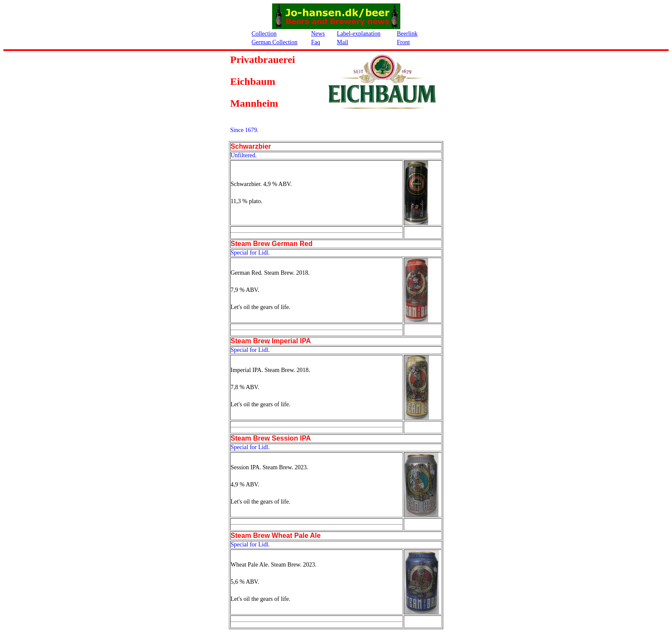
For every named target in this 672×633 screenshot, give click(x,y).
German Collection (274, 42)
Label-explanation (359, 34)
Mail (342, 42)
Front (403, 42)
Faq (316, 42)
